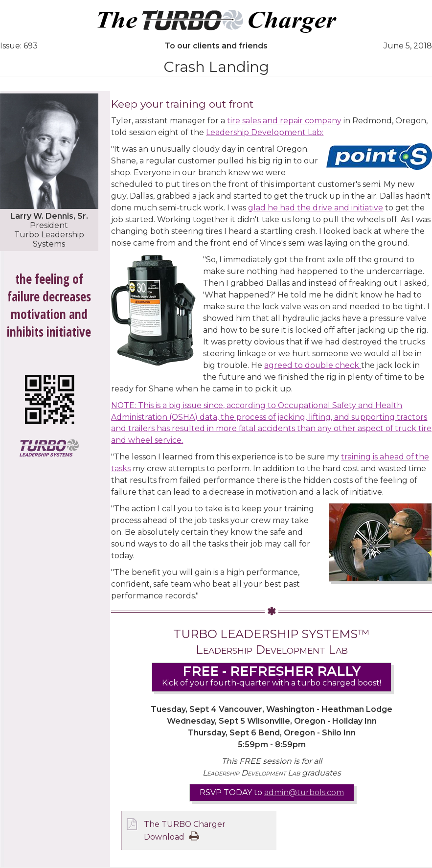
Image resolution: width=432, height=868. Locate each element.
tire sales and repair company (284, 121)
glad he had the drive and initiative (316, 208)
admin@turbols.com (304, 793)
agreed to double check (313, 365)
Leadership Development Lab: (265, 132)
